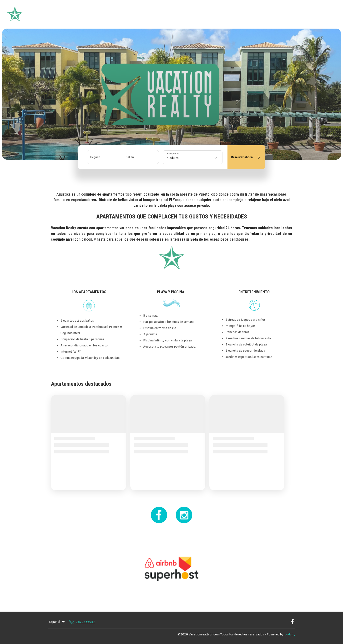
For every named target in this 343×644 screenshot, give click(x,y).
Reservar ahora (246, 157)
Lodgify (290, 634)
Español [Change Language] (57, 622)
